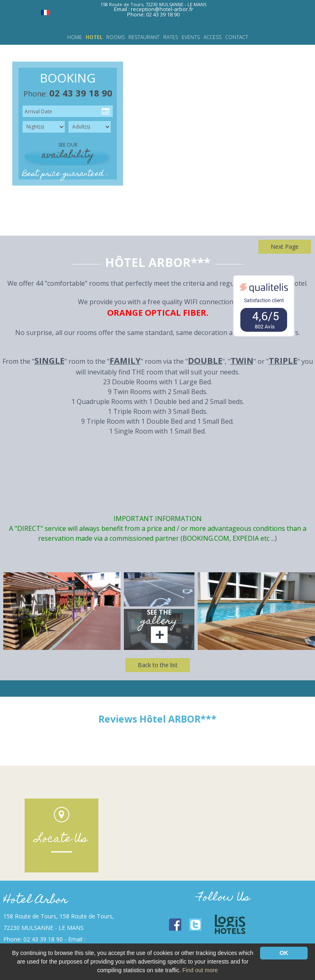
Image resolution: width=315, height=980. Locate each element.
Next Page (285, 247)
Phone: (68, 94)
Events (191, 37)
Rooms (115, 37)
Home (75, 37)
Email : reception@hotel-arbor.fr (154, 9)
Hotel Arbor (35, 901)
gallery (159, 622)
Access (212, 37)
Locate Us (62, 839)
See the (159, 612)
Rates (171, 37)
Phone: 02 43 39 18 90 (153, 14)
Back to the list (158, 665)
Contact (237, 37)
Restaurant (144, 37)
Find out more (200, 970)
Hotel (94, 37)
